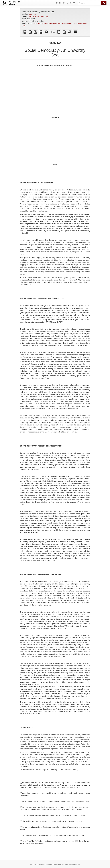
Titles (48, 864)
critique (31, 16)
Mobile (78, 864)
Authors (54, 864)
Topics (60, 864)
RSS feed (41, 864)
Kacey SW (33, 14)
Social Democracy (41, 16)
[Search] (90, 3)
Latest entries (69, 864)
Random (33, 864)
